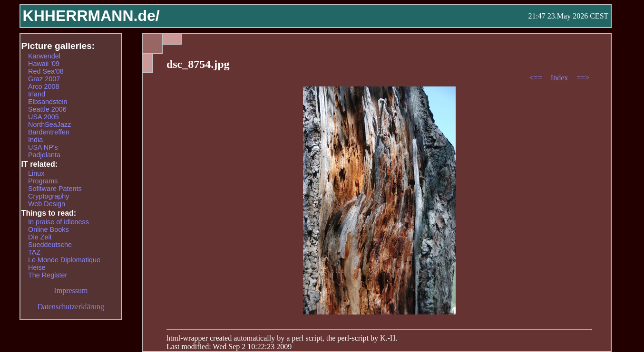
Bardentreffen (49, 132)
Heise (37, 267)
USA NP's (43, 147)
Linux (36, 173)
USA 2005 (44, 117)
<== (537, 78)
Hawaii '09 (44, 64)
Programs (43, 181)
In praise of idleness (59, 222)
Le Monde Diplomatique (64, 260)
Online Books (49, 229)
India (35, 140)
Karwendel (44, 56)
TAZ (34, 252)
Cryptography (49, 196)
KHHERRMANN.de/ (91, 16)
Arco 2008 (44, 86)
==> (583, 78)
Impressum (71, 290)
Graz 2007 (44, 79)
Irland (37, 94)
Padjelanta (44, 155)
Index (560, 78)
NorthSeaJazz (49, 124)
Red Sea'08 (46, 71)
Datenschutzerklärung (71, 307)
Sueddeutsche (50, 245)
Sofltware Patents (55, 189)
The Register (48, 275)
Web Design (47, 204)
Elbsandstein (48, 102)
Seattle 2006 (47, 109)
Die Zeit (40, 237)
